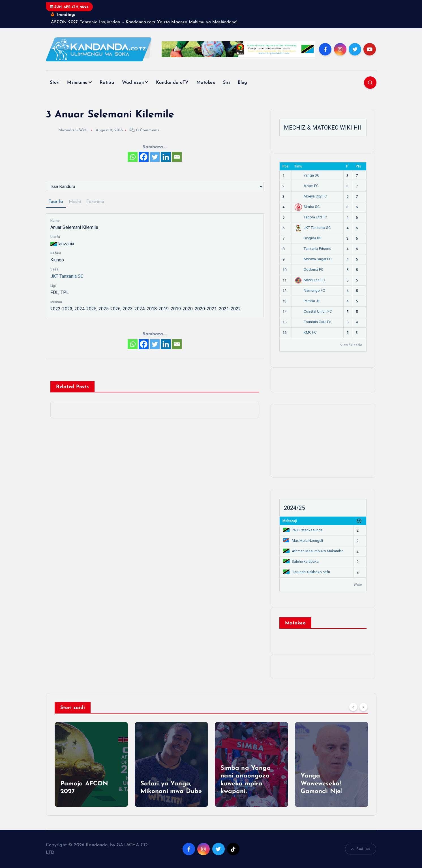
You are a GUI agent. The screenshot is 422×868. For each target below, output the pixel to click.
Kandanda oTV (172, 83)
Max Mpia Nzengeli (303, 541)
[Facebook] (144, 157)
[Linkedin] (166, 157)
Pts (358, 166)
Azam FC (307, 186)
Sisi (227, 83)
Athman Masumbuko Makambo (313, 551)
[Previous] (353, 707)
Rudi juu (361, 849)
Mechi (75, 202)
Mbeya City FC (311, 196)
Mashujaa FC (310, 280)
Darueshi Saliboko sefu (306, 572)
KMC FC (306, 332)
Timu (298, 166)
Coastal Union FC (313, 311)
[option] (91, 764)
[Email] (177, 157)
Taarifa (56, 202)
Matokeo (206, 83)
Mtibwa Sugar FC (313, 259)
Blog (243, 83)
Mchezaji (290, 521)
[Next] (363, 707)
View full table (351, 345)
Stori (55, 83)
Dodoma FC (309, 269)
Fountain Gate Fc (313, 322)
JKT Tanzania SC (67, 276)
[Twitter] (155, 157)
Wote (358, 585)
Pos (286, 166)
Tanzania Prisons (313, 249)
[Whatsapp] (133, 157)
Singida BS (308, 238)
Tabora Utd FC (311, 217)
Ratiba (107, 83)
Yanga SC (307, 175)
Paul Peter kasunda (303, 530)
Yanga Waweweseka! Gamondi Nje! (321, 784)
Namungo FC (310, 290)
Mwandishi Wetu (67, 130)
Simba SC (307, 207)
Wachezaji (133, 83)
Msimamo (77, 83)
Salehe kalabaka (301, 561)
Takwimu (95, 202)
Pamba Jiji (308, 301)
